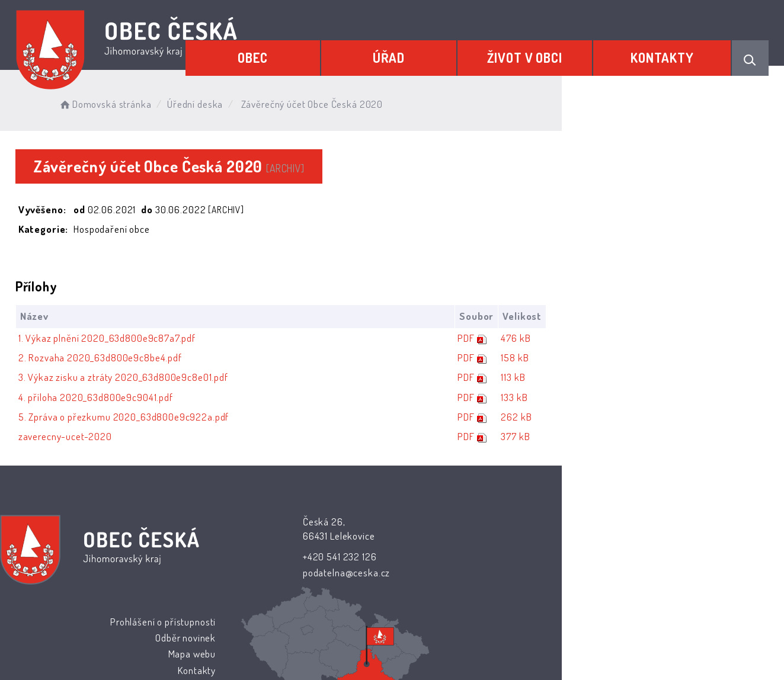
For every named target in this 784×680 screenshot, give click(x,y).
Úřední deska (230, 100)
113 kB (717, 378)
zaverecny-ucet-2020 (84, 437)
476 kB (720, 339)
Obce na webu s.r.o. (523, 636)
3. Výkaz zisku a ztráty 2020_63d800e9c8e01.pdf (142, 378)
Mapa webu (487, 555)
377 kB (720, 437)
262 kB (721, 418)
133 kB (719, 398)
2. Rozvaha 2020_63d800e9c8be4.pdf (119, 359)
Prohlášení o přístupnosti (459, 523)
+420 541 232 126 (310, 557)
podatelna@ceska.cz (316, 573)
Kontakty (671, 52)
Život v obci (549, 52)
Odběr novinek (481, 539)
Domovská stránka (140, 100)
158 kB (719, 359)
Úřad (430, 52)
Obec (311, 52)
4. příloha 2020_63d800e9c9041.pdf (114, 398)
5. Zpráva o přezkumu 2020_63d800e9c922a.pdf (142, 418)
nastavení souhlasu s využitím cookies (609, 652)
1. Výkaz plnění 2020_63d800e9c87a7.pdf (125, 339)
